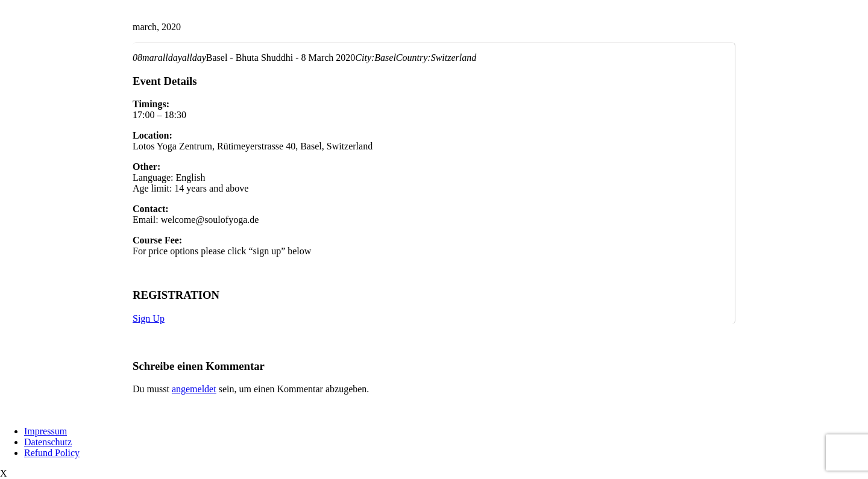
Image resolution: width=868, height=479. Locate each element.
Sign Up (149, 318)
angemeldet (194, 389)
